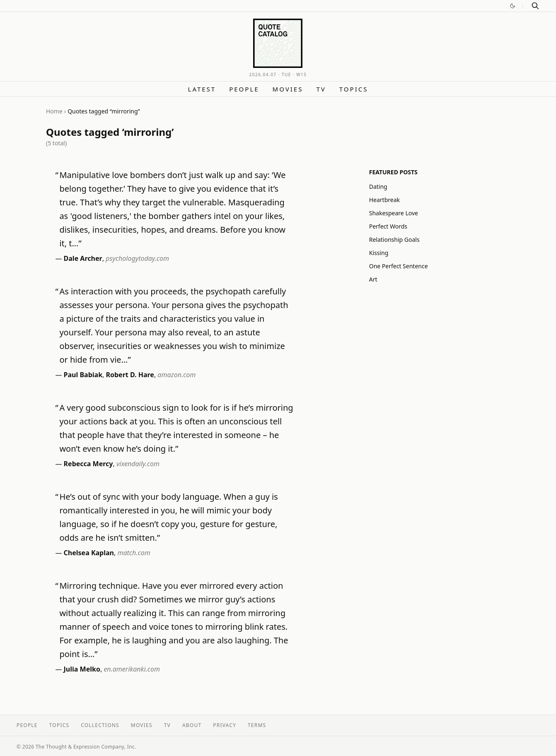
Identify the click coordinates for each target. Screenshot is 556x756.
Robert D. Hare (130, 375)
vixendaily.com (138, 464)
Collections (100, 725)
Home (54, 111)
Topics (354, 89)
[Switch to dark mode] (512, 6)
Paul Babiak (83, 375)
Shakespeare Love (394, 213)
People (244, 89)
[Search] (535, 6)
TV (321, 89)
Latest (202, 89)
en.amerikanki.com (132, 669)
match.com (134, 553)
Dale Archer (83, 258)
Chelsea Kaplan (89, 553)
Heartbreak (384, 200)
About (192, 725)
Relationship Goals (394, 240)
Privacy (225, 725)
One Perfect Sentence (399, 266)
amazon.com (176, 375)
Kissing (379, 253)
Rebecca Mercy (88, 464)
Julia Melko (82, 669)
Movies (288, 89)
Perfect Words (388, 226)
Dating (378, 187)
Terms (257, 725)
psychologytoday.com (137, 258)
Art (373, 279)
